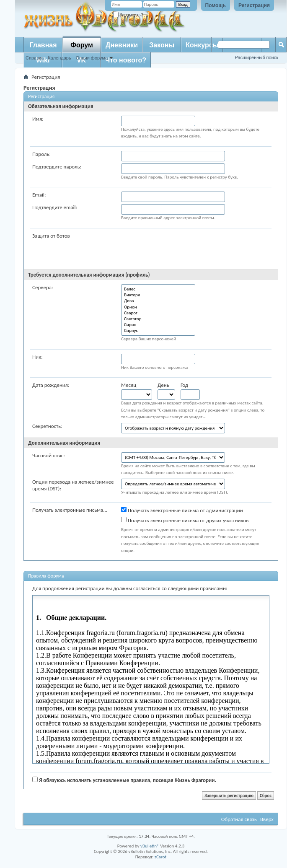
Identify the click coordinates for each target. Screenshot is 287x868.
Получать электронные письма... (70, 510)
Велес (158, 289)
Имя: (38, 119)
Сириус (158, 331)
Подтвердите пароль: (57, 167)
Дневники (122, 45)
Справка (35, 58)
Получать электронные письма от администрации (182, 510)
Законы (162, 45)
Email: (39, 195)
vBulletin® (150, 846)
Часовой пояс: (49, 455)
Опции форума (92, 58)
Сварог (158, 313)
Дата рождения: (51, 385)
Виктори (158, 295)
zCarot (161, 857)
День (163, 385)
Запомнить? (128, 15)
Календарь (59, 58)
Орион (158, 307)
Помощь (216, 5)
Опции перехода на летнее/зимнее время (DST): (73, 485)
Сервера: (43, 287)
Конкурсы (202, 45)
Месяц (129, 385)
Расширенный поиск (256, 57)
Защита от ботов (51, 236)
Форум (82, 45)
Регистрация (254, 5)
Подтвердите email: (55, 207)
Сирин (158, 325)
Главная (43, 45)
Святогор (158, 319)
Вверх (267, 819)
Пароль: (41, 154)
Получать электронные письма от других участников (185, 520)
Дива (158, 301)
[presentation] (185, 249)
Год (184, 385)
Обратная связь (239, 819)
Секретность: (47, 426)
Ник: (37, 357)
